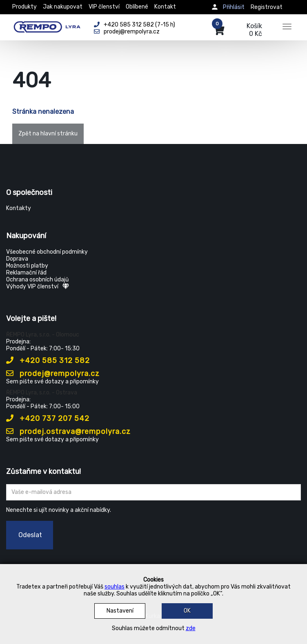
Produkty (24, 7)
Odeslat (30, 535)
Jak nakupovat (63, 7)
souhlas (115, 587)
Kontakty (19, 208)
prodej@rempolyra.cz (53, 374)
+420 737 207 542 (48, 418)
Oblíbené (137, 7)
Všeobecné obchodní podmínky (47, 252)
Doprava (17, 259)
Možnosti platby (27, 266)
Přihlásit (234, 7)
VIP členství (104, 7)
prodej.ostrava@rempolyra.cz (68, 432)
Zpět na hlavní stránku (48, 134)
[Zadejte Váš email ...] (153, 492)
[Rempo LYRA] (47, 25)
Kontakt (165, 7)
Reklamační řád (26, 273)
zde (191, 628)
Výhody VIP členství (38, 287)
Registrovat (267, 7)
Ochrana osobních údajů (37, 280)
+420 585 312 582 (48, 361)
